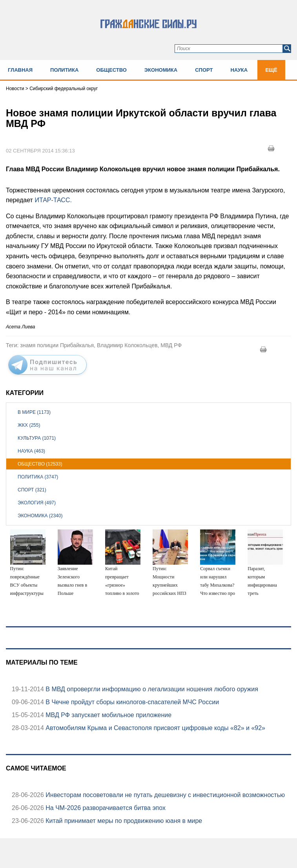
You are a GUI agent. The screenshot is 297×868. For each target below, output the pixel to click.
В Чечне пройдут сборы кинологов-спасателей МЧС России (131, 702)
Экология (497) (37, 503)
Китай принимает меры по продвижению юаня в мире (123, 821)
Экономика (161, 70)
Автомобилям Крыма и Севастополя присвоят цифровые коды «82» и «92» (155, 728)
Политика (64, 70)
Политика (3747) (38, 477)
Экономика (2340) (40, 516)
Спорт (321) (32, 490)
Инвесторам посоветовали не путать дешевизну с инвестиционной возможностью (164, 795)
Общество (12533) (40, 464)
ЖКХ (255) (29, 425)
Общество (111, 70)
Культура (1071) (37, 438)
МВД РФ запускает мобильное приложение (108, 715)
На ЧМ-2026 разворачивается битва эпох (105, 808)
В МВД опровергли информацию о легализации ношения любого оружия (151, 689)
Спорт (204, 70)
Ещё (271, 70)
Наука (239, 70)
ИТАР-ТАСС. (53, 200)
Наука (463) (31, 451)
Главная (20, 70)
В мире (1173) (34, 412)
